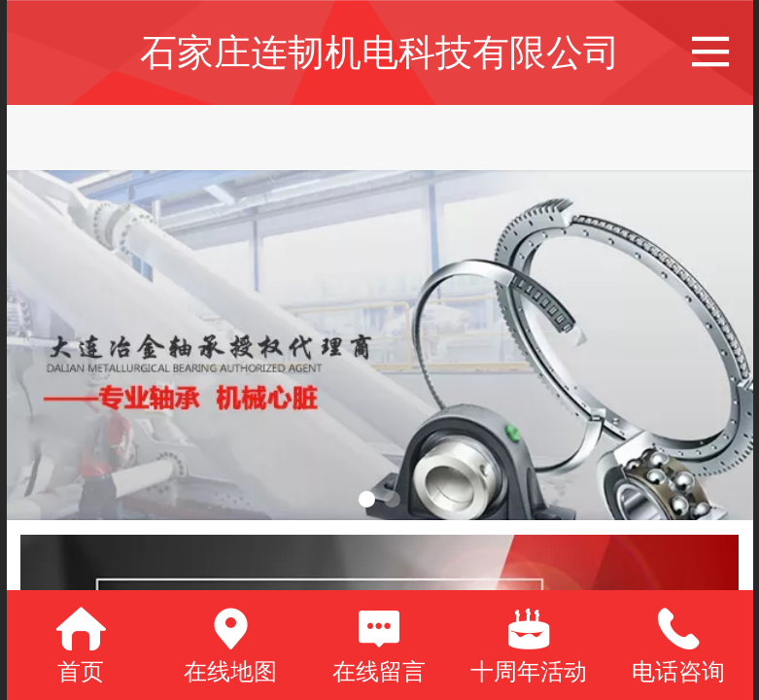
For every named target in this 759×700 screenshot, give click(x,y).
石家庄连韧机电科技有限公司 (380, 52)
